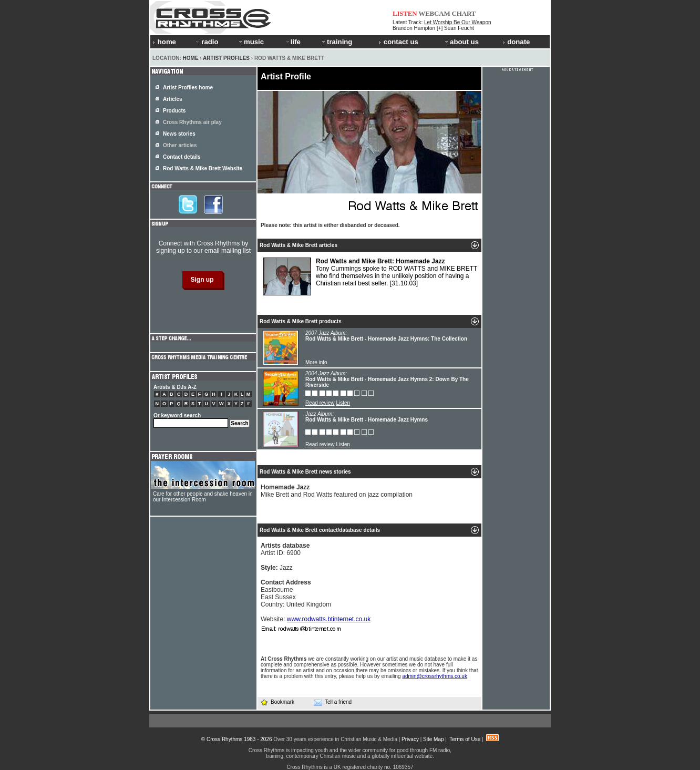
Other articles (180, 145)
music (251, 42)
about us (461, 42)
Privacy (410, 739)
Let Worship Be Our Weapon (457, 22)
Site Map (433, 739)
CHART (464, 13)
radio (207, 42)
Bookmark (277, 702)
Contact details (182, 157)
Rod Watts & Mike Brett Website (203, 168)
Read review (320, 403)
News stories (179, 134)
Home (191, 58)
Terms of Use (465, 739)
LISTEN (405, 13)
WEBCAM (434, 13)
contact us (399, 42)
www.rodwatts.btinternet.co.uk (329, 619)
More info (316, 362)
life (292, 42)
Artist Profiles (226, 58)
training (336, 42)
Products (174, 111)
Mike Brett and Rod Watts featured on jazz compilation (337, 491)
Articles (173, 99)
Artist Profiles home (188, 88)
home (164, 42)
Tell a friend (333, 702)
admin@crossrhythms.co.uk (435, 676)
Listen (343, 403)
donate (516, 42)
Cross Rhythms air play (192, 122)
